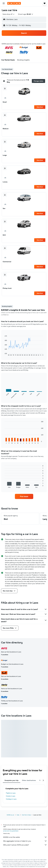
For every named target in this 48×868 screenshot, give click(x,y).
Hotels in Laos (11, 796)
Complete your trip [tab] (12, 780)
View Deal (40, 107)
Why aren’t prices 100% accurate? (25, 845)
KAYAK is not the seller (25, 837)
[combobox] (9, 14)
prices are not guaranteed (11, 831)
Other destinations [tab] (29, 780)
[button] (4, 3)
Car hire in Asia (26, 815)
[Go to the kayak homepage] (14, 3)
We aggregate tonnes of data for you (25, 841)
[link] (24, 496)
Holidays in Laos (11, 799)
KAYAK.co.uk (10, 815)
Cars (18, 815)
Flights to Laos (11, 793)
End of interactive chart (4, 354)
